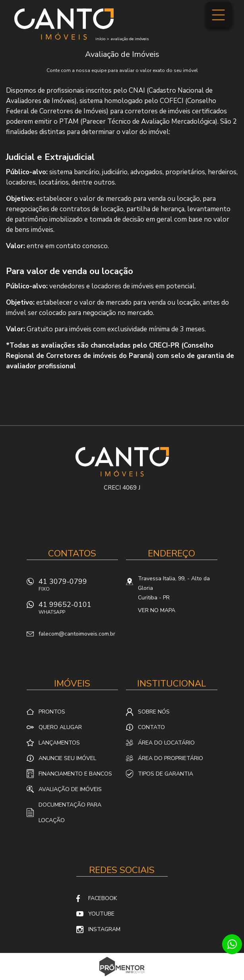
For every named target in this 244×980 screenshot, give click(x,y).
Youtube (101, 914)
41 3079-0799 (78, 587)
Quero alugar (60, 727)
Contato (151, 727)
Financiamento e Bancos (75, 774)
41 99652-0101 (78, 610)
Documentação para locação (70, 813)
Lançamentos (59, 743)
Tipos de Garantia (166, 774)
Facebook (103, 898)
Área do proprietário (170, 758)
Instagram (104, 929)
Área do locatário (166, 743)
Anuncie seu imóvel (67, 758)
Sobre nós (154, 712)
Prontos (52, 712)
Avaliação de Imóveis (70, 789)
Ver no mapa (157, 610)
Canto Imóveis (122, 462)
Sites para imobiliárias (122, 978)
